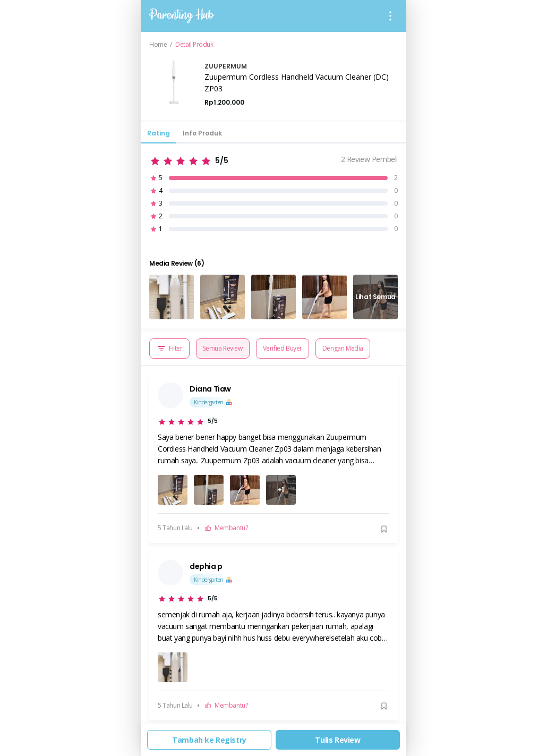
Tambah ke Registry (209, 740)
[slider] (189, 159)
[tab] (159, 136)
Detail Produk (194, 45)
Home (158, 45)
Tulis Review (337, 740)
